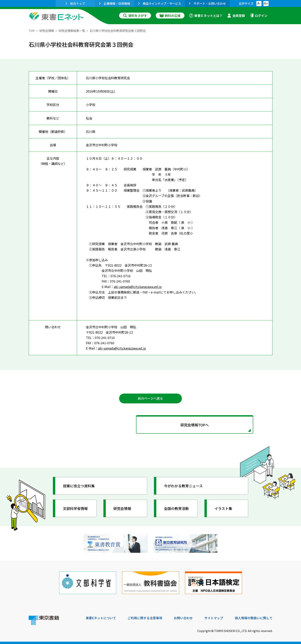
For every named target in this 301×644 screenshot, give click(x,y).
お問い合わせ (183, 617)
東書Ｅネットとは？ (206, 16)
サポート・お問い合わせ (207, 3)
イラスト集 (224, 508)
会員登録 (236, 16)
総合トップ (75, 3)
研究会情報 (47, 31)
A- (259, 3)
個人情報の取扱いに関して (254, 617)
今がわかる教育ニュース (184, 485)
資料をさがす (135, 16)
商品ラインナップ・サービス (160, 3)
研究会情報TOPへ (151, 424)
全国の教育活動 (177, 508)
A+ (266, 3)
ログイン (259, 16)
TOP (32, 31)
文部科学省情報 (75, 508)
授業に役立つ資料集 (79, 485)
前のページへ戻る (151, 398)
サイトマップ (214, 617)
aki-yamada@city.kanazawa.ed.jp (138, 286)
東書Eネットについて (101, 617)
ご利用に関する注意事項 (145, 617)
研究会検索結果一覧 (72, 31)
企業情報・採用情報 (115, 3)
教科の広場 (170, 16)
